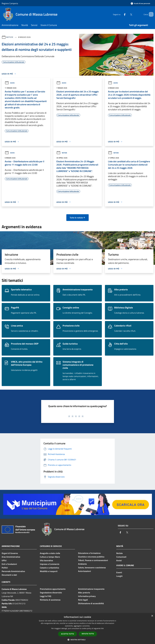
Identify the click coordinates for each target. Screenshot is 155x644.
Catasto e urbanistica (49, 568)
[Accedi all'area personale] (140, 3)
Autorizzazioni (84, 571)
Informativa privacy (87, 596)
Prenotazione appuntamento (53, 589)
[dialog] (77, 629)
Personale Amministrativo (13, 571)
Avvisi (10, 83)
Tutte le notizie (77, 218)
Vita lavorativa (46, 560)
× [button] (152, 616)
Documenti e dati (9, 575)
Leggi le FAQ (45, 596)
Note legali (83, 600)
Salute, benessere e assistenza (92, 568)
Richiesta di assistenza (50, 600)
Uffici (4, 560)
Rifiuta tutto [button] (88, 634)
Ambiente (82, 564)
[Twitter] (127, 14)
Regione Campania (10, 3)
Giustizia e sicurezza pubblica (91, 557)
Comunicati (121, 557)
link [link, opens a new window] (102, 628)
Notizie (10, 37)
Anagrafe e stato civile (50, 553)
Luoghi (119, 576)
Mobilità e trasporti (49, 571)
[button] (78, 640)
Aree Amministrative (11, 557)
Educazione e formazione (89, 553)
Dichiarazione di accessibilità (91, 603)
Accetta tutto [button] (67, 634)
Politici (5, 568)
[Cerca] (150, 14)
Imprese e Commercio (50, 564)
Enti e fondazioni (9, 564)
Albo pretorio (84, 593)
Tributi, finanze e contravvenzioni (93, 560)
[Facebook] (121, 14)
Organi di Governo (10, 553)
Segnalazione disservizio (51, 593)
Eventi (119, 572)
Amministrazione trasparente (91, 589)
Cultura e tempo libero (50, 557)
